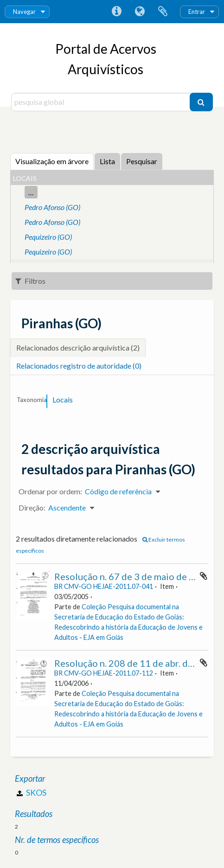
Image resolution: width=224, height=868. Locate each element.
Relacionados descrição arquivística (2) (78, 348)
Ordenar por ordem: (50, 491)
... (31, 192)
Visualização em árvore (52, 161)
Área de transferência (163, 12)
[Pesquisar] (201, 102)
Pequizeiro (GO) (48, 237)
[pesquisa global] (102, 102)
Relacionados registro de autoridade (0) (79, 366)
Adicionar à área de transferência (204, 576)
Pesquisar (142, 161)
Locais (63, 399)
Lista (107, 161)
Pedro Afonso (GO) (52, 207)
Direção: (32, 507)
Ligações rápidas (116, 12)
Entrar (197, 12)
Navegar (24, 12)
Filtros (30, 281)
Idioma (140, 12)
